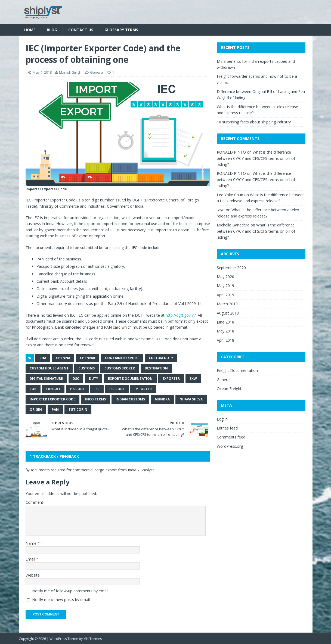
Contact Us (81, 30)
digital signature (46, 379)
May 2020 (225, 277)
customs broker (120, 368)
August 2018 (228, 313)
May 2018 (225, 331)
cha (43, 358)
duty (94, 379)
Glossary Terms (121, 30)
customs (86, 368)
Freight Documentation (237, 370)
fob (33, 389)
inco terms (95, 399)
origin (36, 410)
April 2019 (225, 295)
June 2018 (225, 322)
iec (97, 389)
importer (143, 389)
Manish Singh (70, 72)
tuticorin (78, 410)
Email (31, 559)
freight (53, 389)
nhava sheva (191, 399)
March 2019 (227, 304)
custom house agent (49, 368)
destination (156, 368)
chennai (88, 358)
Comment (34, 502)
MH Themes (93, 639)
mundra (162, 399)
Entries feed (227, 428)
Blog (52, 30)
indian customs (130, 399)
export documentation (130, 379)
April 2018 (225, 340)
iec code (117, 389)
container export (122, 358)
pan (55, 410)
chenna (63, 358)
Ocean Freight (229, 389)
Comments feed (231, 437)
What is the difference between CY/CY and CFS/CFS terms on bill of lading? (256, 158)
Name (32, 543)
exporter (171, 379)
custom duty (161, 358)
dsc (76, 379)
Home (30, 30)
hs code (77, 389)
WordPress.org (230, 446)
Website (33, 575)
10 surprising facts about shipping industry (254, 122)
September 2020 (231, 268)
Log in (222, 419)
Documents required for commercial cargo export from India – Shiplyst (92, 470)
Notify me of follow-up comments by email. (71, 591)
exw (193, 379)
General (97, 72)
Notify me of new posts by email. (61, 600)
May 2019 (225, 286)
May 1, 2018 (42, 72)
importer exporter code (52, 399)
